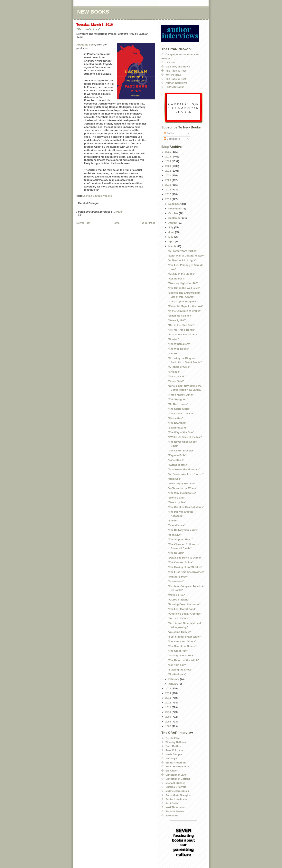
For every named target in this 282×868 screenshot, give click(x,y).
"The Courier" (176, 553)
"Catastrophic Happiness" (183, 302)
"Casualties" (175, 418)
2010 (169, 712)
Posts (169, 133)
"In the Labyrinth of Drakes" (185, 311)
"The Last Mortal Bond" (182, 609)
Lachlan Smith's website (97, 196)
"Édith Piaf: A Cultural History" (186, 256)
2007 (169, 726)
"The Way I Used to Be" (182, 493)
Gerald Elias (173, 738)
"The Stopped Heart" (180, 539)
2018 (169, 190)
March (173, 246)
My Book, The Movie (178, 67)
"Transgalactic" (177, 376)
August (173, 223)
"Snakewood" (176, 581)
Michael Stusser (175, 783)
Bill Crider (172, 771)
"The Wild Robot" (178, 349)
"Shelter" (173, 521)
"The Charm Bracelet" (181, 451)
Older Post (148, 223)
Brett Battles (173, 746)
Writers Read (173, 75)
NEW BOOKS (93, 12)
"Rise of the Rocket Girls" (183, 334)
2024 (169, 161)
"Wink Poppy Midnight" (182, 484)
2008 (169, 722)
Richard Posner (175, 811)
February (174, 679)
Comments (172, 139)
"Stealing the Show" (180, 670)
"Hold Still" (174, 479)
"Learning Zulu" (177, 428)
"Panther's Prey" (88, 29)
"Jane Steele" (176, 460)
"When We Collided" (180, 316)
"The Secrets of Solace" (182, 646)
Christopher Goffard (178, 779)
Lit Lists (170, 62)
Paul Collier (173, 803)
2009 (169, 717)
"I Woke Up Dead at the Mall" (185, 437)
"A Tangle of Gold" (179, 367)
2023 (169, 166)
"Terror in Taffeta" (178, 618)
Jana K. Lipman (175, 750)
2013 (169, 698)
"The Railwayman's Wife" (183, 530)
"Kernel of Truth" (178, 465)
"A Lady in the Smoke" (181, 274)
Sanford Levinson (176, 799)
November (175, 209)
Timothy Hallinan (176, 742)
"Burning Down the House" (184, 604)
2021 (169, 175)
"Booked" (174, 339)
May (171, 237)
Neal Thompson (175, 807)
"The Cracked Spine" (180, 562)
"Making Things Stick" (181, 656)
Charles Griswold (176, 787)
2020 (169, 180)
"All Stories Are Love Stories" (186, 474)
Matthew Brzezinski (177, 791)
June (172, 232)
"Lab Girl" (174, 353)
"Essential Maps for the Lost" (185, 306)
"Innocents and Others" (182, 641)
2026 (169, 152)
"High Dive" (175, 535)
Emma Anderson (176, 763)
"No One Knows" (178, 404)
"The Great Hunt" (178, 651)
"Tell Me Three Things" (181, 330)
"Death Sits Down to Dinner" (185, 558)
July (171, 227)
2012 (169, 703)
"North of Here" (177, 674)
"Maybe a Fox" (176, 595)
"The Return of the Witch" (183, 660)
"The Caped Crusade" (181, 414)
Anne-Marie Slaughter (179, 795)
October (174, 213)
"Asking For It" (177, 279)
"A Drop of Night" (178, 600)
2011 (169, 707)
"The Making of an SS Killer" (185, 567)
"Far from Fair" (177, 665)
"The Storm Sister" (179, 409)
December (175, 204)
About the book (86, 45)
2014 (169, 693)
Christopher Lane (176, 775)
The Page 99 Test (176, 71)
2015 (169, 688)
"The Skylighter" (178, 399)
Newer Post (83, 223)
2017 (169, 194)
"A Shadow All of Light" (182, 260)
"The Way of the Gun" (181, 432)
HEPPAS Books (175, 87)
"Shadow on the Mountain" (184, 469)
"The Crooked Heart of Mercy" (186, 507)
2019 (169, 185)
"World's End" (176, 498)
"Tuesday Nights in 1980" (183, 283)
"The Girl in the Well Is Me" (184, 288)
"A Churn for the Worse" (182, 488)
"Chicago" (174, 372)
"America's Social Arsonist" (184, 614)
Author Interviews (176, 83)
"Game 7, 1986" (177, 320)
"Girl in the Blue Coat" (181, 325)
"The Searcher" (177, 423)
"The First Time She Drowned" (186, 572)
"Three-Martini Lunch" (181, 395)
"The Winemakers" (179, 344)
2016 (169, 199)
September (175, 218)
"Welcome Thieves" (179, 632)
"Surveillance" (176, 525)
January (174, 684)
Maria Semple (174, 754)
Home (116, 223)
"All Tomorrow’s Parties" (183, 251)
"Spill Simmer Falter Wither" (185, 637)
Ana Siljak (172, 758)
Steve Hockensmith (177, 767)
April (172, 242)
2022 (169, 171)
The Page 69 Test (176, 79)
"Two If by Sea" (177, 502)
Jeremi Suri (172, 816)
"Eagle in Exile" (177, 455)
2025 (169, 157)
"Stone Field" (176, 381)
